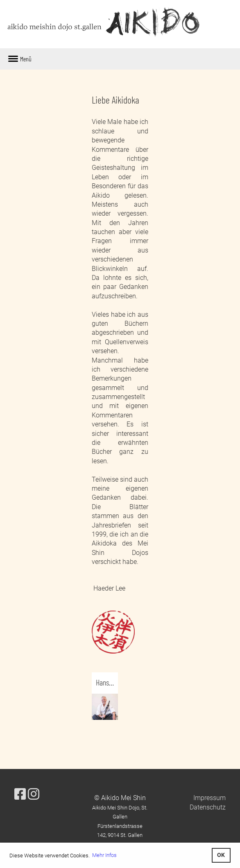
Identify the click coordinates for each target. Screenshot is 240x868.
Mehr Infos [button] (104, 855)
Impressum (209, 798)
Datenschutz (208, 807)
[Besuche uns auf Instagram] (34, 794)
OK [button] (221, 855)
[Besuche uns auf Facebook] (20, 794)
